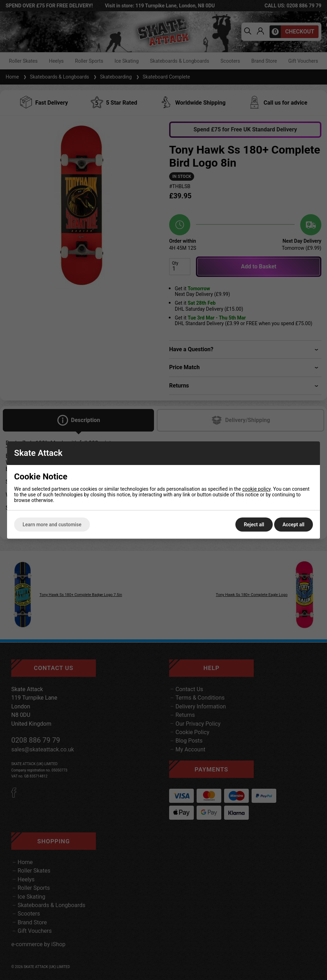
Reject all (254, 525)
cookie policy (256, 489)
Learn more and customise (52, 525)
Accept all (294, 525)
